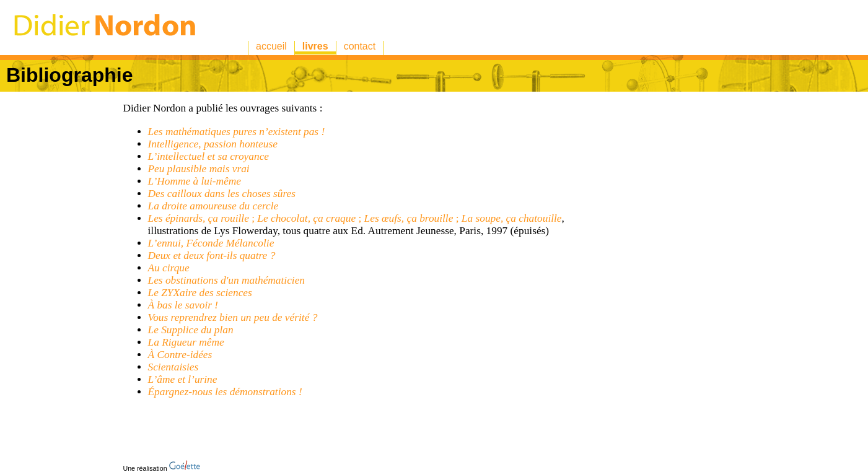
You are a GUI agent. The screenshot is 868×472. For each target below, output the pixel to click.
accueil (271, 46)
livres (315, 46)
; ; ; (355, 218)
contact (360, 46)
